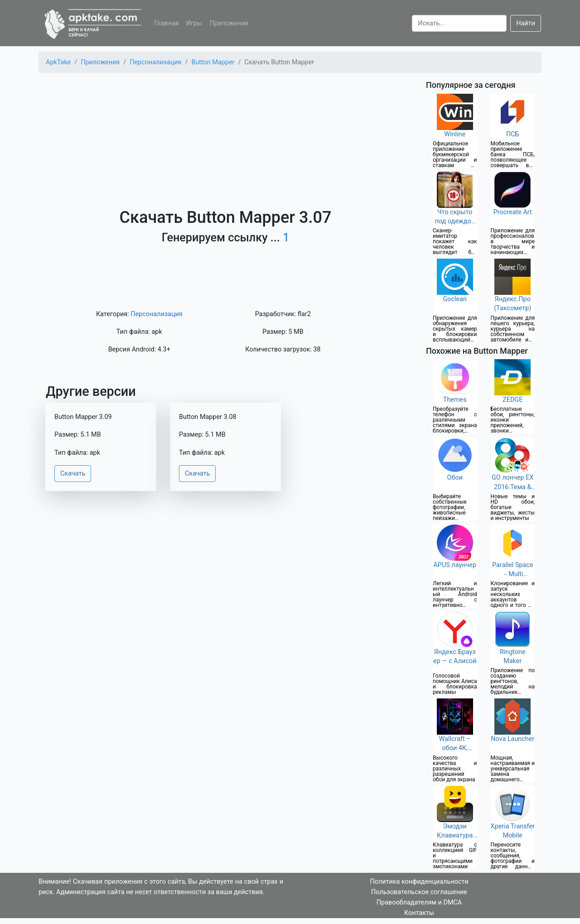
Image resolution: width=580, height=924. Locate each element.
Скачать (73, 474)
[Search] (459, 23)
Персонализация (156, 314)
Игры (194, 23)
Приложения (229, 23)
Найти (526, 23)
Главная (167, 23)
